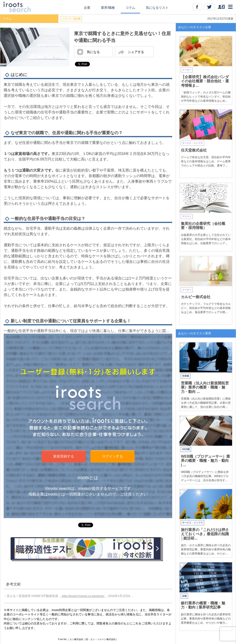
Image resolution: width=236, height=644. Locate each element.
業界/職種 (108, 8)
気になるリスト (157, 8)
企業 (87, 8)
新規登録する (64, 456)
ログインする (112, 456)
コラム (130, 8)
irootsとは (88, 478)
